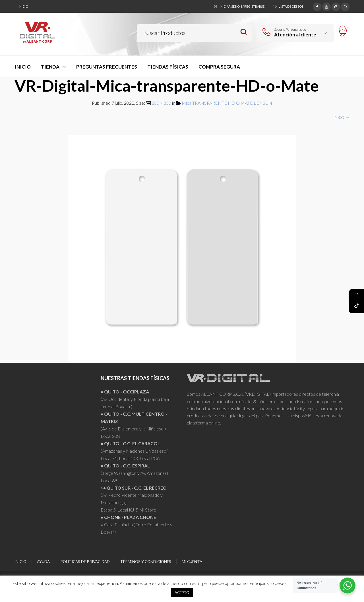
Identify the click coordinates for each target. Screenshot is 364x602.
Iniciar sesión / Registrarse (242, 6)
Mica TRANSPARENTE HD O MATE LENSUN (227, 103)
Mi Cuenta (192, 562)
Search (244, 32)
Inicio (23, 6)
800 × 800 (161, 103)
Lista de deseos (291, 6)
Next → (342, 117)
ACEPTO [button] (182, 593)
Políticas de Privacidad (85, 562)
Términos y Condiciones (146, 562)
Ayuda (43, 562)
